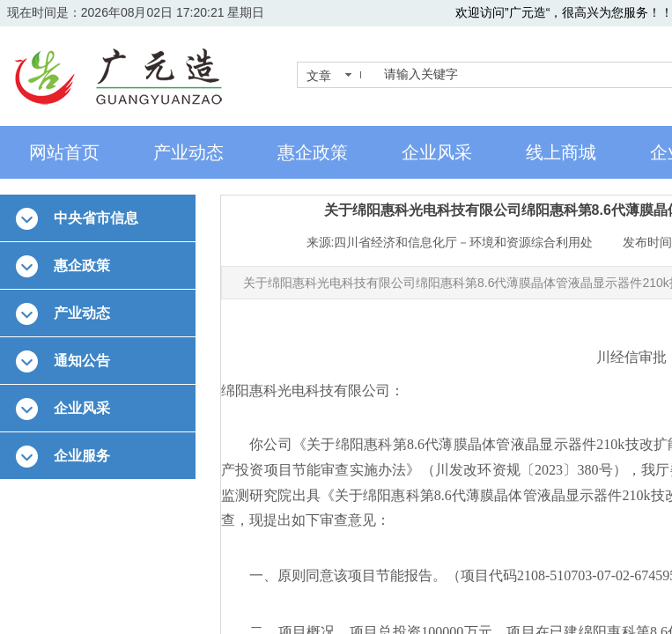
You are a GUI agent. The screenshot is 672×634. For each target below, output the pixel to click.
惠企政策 (313, 152)
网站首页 (64, 152)
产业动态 (188, 152)
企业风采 (437, 152)
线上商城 (561, 152)
